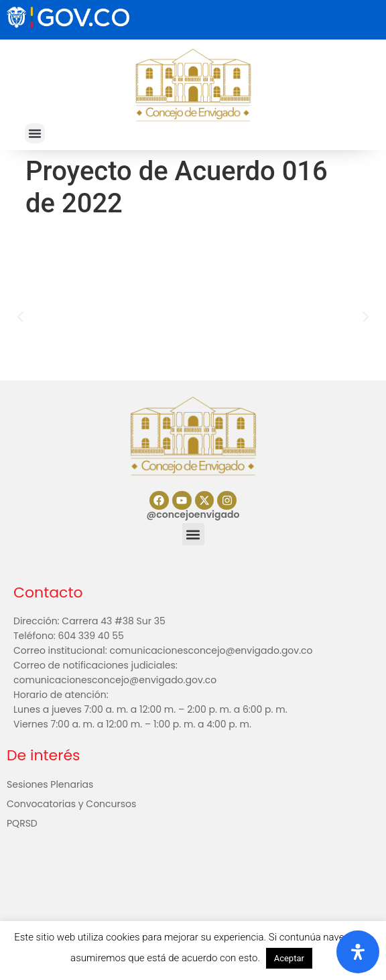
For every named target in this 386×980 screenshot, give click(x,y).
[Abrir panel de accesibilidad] (358, 952)
